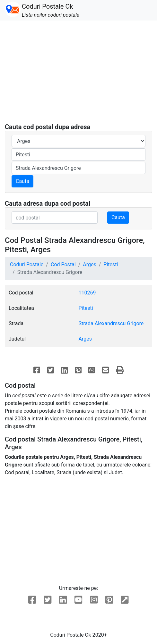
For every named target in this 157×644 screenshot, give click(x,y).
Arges (89, 264)
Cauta (22, 181)
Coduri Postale (27, 264)
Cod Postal (63, 264)
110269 (87, 293)
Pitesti (111, 264)
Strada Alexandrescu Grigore (111, 323)
